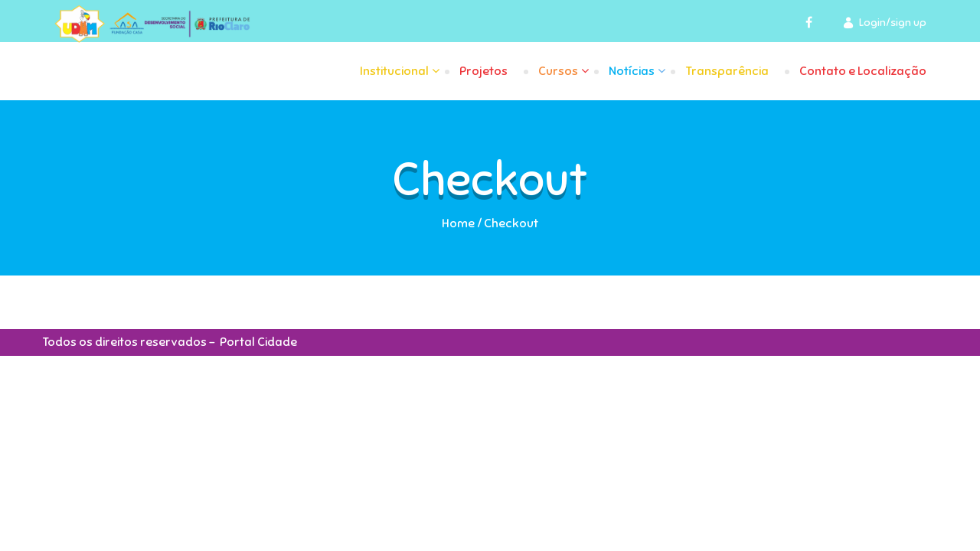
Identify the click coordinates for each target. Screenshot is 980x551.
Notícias (632, 71)
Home (458, 223)
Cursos (558, 71)
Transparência (727, 71)
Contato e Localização (863, 71)
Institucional (394, 71)
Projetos (483, 71)
